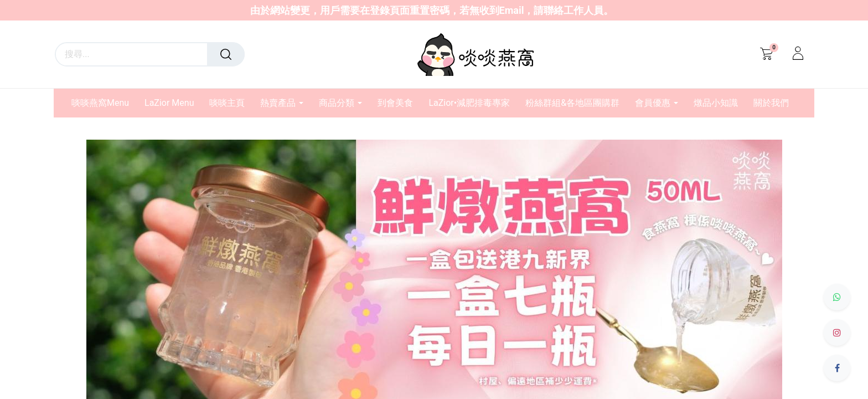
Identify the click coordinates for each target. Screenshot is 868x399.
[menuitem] (104, 103)
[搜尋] (226, 54)
